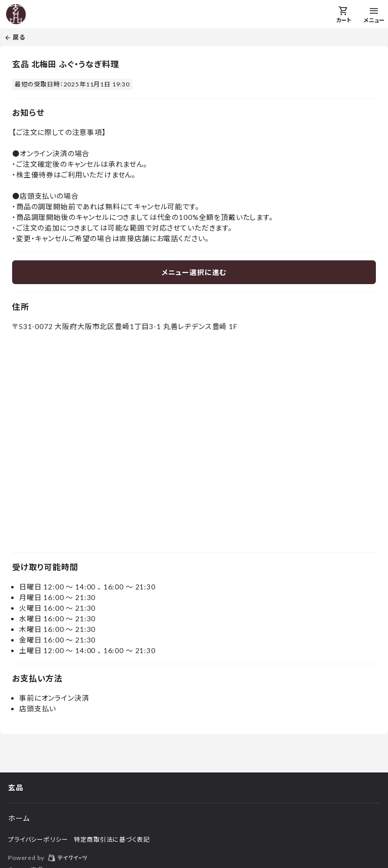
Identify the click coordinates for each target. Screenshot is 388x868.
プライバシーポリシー (38, 839)
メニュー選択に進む (194, 272)
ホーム (19, 818)
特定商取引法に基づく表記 (112, 839)
